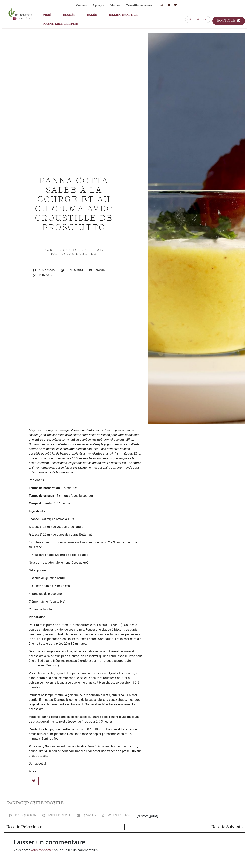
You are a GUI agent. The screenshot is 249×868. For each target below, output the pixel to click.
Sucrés (71, 15)
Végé (49, 15)
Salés (94, 15)
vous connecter (42, 850)
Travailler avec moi (139, 5)
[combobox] (198, 19)
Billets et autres (124, 15)
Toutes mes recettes (60, 24)
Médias (115, 5)
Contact (81, 5)
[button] (44, 270)
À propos (98, 5)
